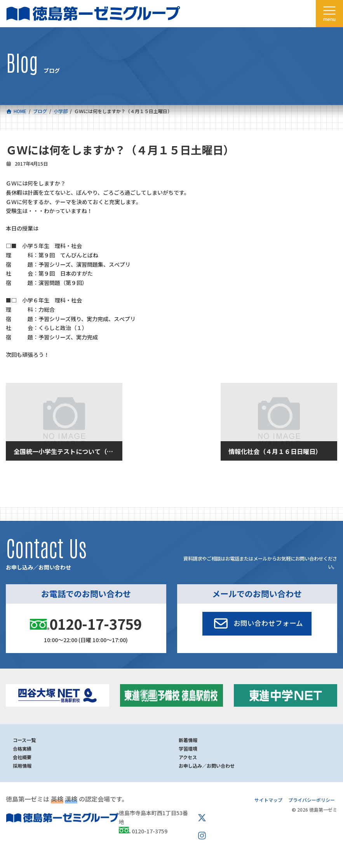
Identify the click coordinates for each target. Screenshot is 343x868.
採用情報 (22, 766)
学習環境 (188, 748)
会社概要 (22, 757)
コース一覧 (24, 740)
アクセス (188, 757)
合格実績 (22, 748)
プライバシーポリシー (312, 800)
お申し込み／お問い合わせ (207, 766)
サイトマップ (268, 800)
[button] (257, 623)
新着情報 (188, 740)
